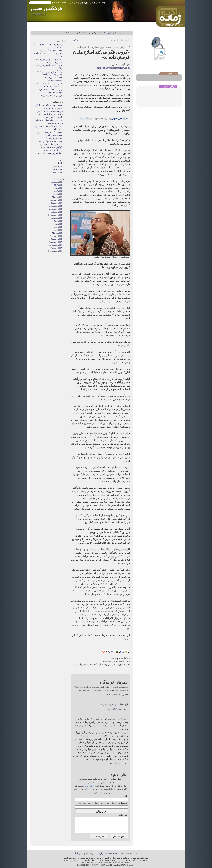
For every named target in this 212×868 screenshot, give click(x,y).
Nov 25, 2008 (120, 764)
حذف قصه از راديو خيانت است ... (48, 77)
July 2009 (58, 185)
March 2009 (57, 197)
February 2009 (56, 200)
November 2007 (55, 245)
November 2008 (55, 209)
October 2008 (57, 212)
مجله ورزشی (57, 172)
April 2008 (58, 230)
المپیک (60, 163)
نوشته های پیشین (98, 2)
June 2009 (58, 188)
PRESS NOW (126, 853)
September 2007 (55, 251)
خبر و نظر (107, 33)
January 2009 (57, 203)
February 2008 (56, 236)
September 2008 (55, 215)
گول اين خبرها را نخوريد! (52, 95)
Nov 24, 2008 (112, 694)
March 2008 (57, 233)
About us (108, 853)
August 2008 (57, 218)
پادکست (64, 2)
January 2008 (57, 239)
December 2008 (55, 206)
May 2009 (58, 191)
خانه (128, 33)
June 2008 (58, 224)
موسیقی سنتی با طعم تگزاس (50, 111)
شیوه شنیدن (90, 853)
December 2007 (55, 242)
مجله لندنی (58, 169)
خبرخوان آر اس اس (79, 2)
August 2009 (57, 182)
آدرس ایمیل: (122, 803)
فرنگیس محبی (119, 33)
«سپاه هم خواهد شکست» (51, 138)
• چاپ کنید (76, 40)
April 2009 (58, 194)
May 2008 (58, 227)
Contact (117, 853)
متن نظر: (123, 815)
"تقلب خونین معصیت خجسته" (50, 153)
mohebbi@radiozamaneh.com (113, 68)
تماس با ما (80, 853)
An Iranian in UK (55, 80)
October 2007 (57, 248)
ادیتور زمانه (89, 786)
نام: (126, 796)
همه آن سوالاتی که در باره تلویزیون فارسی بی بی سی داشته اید (48, 53)
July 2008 (58, 221)
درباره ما (101, 853)
